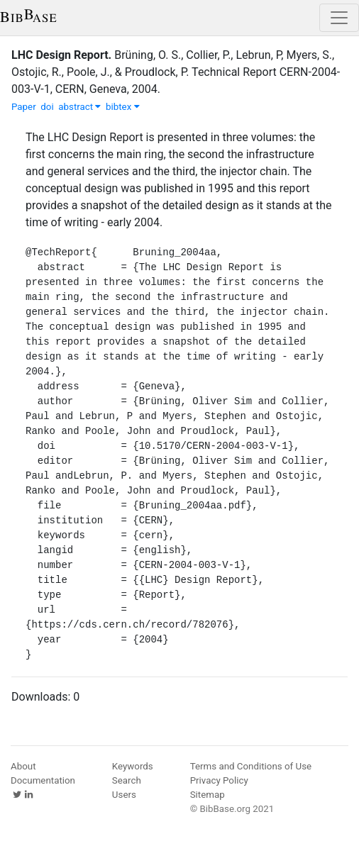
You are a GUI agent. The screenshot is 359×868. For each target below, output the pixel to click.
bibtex (123, 107)
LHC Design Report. (61, 55)
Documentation (43, 780)
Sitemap (208, 795)
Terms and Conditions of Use (251, 766)
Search (127, 780)
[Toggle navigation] (339, 18)
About (23, 766)
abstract (79, 107)
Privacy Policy (219, 780)
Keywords (133, 766)
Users (124, 795)
